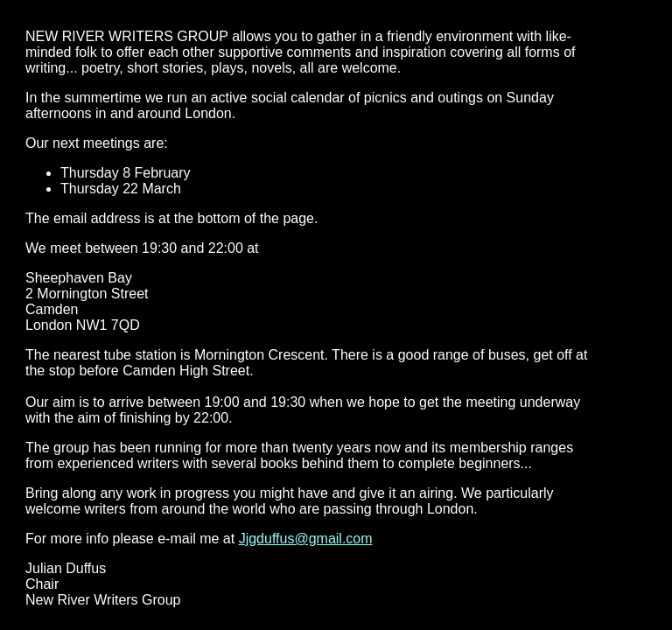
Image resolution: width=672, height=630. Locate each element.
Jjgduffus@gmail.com (306, 539)
